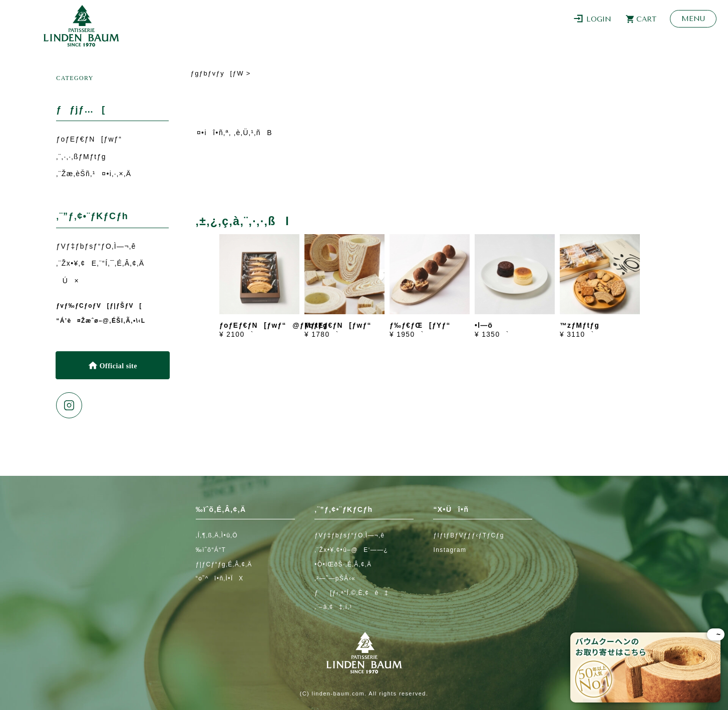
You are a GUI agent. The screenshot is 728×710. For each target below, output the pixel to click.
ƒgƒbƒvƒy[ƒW (217, 73)
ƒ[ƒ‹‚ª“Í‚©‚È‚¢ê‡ (351, 593)
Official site (117, 366)
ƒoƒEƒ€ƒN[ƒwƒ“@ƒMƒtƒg (274, 325)
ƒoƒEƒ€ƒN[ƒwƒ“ (89, 139)
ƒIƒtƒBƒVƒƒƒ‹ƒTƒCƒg (468, 535)
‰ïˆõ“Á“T (211, 550)
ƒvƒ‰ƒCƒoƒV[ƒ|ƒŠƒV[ (99, 306)
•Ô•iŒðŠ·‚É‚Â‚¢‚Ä (343, 564)
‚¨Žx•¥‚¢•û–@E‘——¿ (351, 550)
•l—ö (484, 325)
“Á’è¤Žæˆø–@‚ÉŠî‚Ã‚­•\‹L (101, 321)
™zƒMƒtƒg (580, 325)
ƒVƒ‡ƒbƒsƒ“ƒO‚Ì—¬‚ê (96, 246)
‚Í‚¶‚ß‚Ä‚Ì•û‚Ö (217, 535)
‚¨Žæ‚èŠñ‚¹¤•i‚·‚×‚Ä (94, 174)
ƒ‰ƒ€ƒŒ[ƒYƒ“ (420, 325)
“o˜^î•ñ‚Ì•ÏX (220, 578)
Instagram (450, 550)
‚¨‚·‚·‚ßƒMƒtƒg (81, 157)
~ (716, 634)
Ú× (68, 281)
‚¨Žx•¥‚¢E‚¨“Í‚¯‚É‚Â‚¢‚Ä (100, 263)
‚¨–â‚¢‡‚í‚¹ (333, 607)
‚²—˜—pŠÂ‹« (335, 578)
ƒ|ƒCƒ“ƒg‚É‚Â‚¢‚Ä (224, 564)
